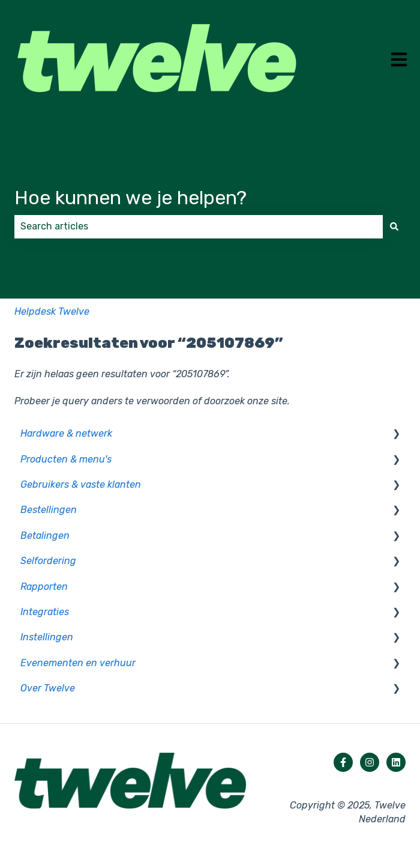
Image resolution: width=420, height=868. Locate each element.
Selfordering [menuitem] (48, 561)
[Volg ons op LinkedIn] (396, 762)
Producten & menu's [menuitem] (66, 459)
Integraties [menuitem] (45, 612)
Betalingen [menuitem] (45, 536)
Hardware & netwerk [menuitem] (66, 433)
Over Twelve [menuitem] (48, 688)
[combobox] (199, 226)
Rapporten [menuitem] (44, 587)
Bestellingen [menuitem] (49, 510)
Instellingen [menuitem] (47, 637)
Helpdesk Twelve (52, 311)
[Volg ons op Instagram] (370, 762)
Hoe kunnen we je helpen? (130, 198)
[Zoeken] (394, 226)
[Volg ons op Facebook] (343, 762)
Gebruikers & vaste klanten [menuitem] (81, 484)
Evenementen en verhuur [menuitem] (78, 663)
